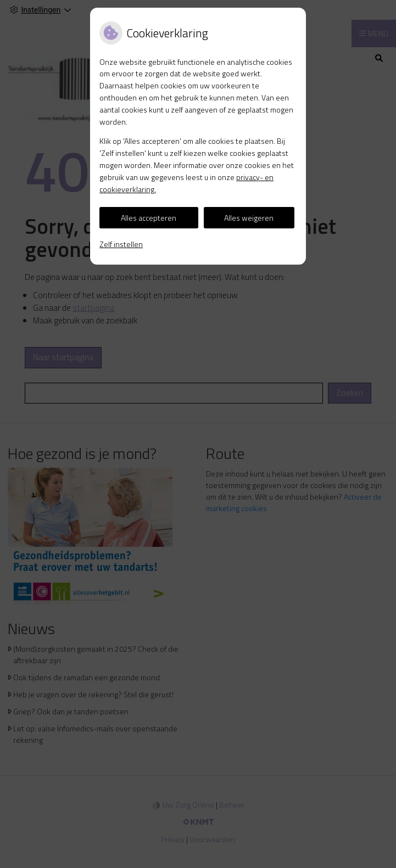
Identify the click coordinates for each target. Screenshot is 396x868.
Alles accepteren (149, 218)
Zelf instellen (121, 244)
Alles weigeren (249, 218)
